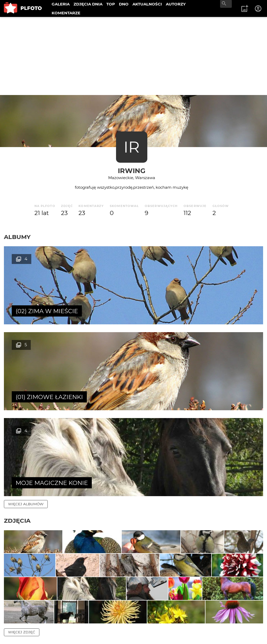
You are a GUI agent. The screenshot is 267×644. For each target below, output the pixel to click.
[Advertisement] (133, 56)
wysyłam (248, 567)
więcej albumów (26, 332)
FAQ (76, 614)
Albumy (17, 237)
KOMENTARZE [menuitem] (66, 13)
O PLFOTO (19, 614)
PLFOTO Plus (50, 614)
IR (132, 147)
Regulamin (19, 632)
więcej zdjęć (22, 525)
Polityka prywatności (57, 632)
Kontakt (16, 623)
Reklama (97, 614)
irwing (132, 171)
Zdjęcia (17, 349)
